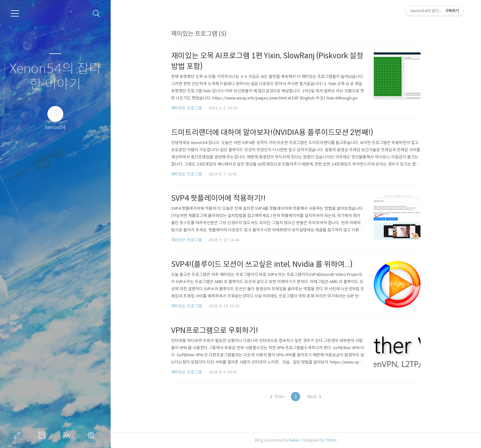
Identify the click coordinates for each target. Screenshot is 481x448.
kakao (295, 440)
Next (314, 397)
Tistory (331, 440)
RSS (68, 435)
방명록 (43, 435)
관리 (92, 435)
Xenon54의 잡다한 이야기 (55, 77)
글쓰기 (18, 435)
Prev (277, 397)
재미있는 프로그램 (187, 108)
